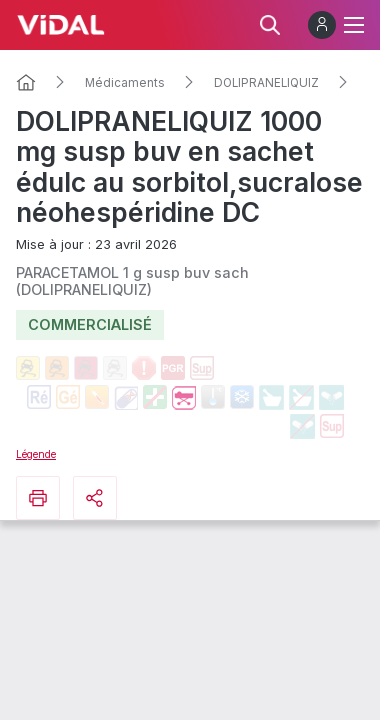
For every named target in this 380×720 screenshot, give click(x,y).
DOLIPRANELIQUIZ (266, 83)
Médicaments (125, 83)
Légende (36, 454)
